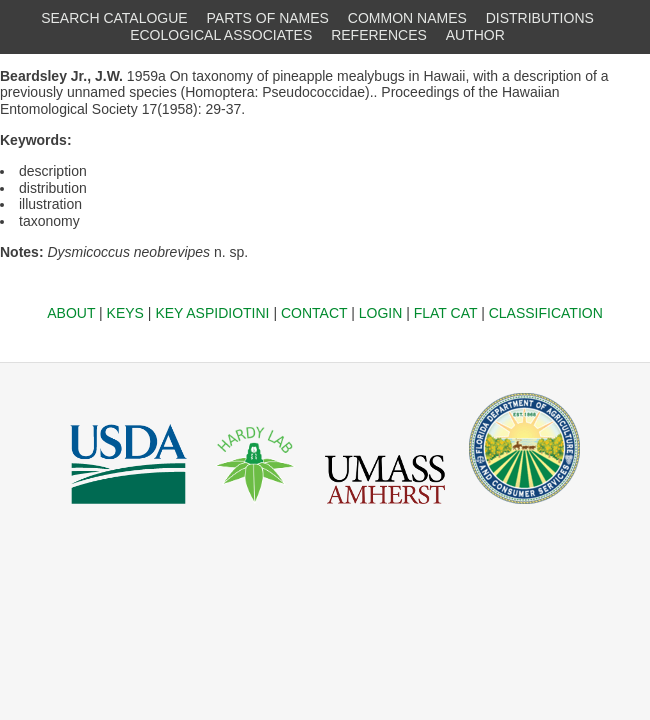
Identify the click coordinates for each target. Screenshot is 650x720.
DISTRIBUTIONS (540, 18)
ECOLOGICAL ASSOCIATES (221, 35)
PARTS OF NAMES (268, 18)
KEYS (125, 313)
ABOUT (71, 313)
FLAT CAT (446, 313)
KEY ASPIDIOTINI (212, 313)
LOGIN (381, 313)
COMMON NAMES (407, 18)
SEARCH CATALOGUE (114, 18)
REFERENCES (379, 35)
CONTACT (314, 313)
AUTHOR (475, 35)
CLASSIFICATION (546, 313)
